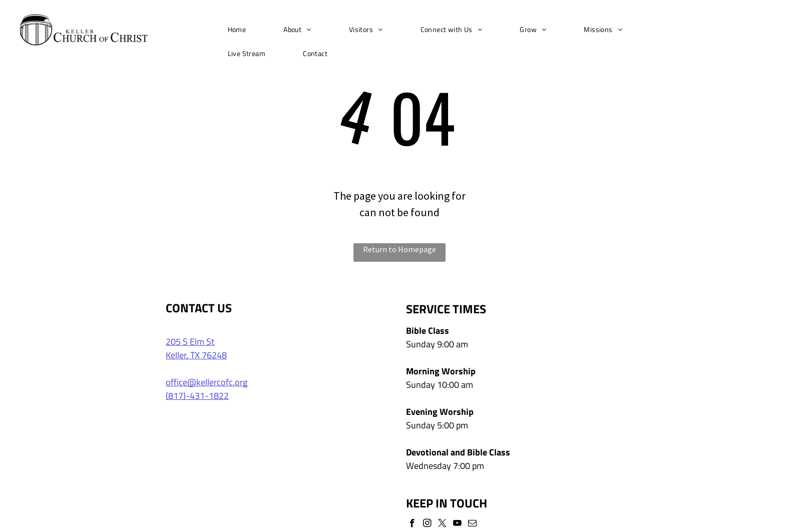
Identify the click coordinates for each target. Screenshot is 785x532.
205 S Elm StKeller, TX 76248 (196, 348)
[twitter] (442, 524)
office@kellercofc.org (207, 382)
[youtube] (457, 524)
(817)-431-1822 (197, 396)
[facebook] (412, 524)
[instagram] (427, 524)
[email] (472, 524)
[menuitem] (241, 30)
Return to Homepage (400, 249)
